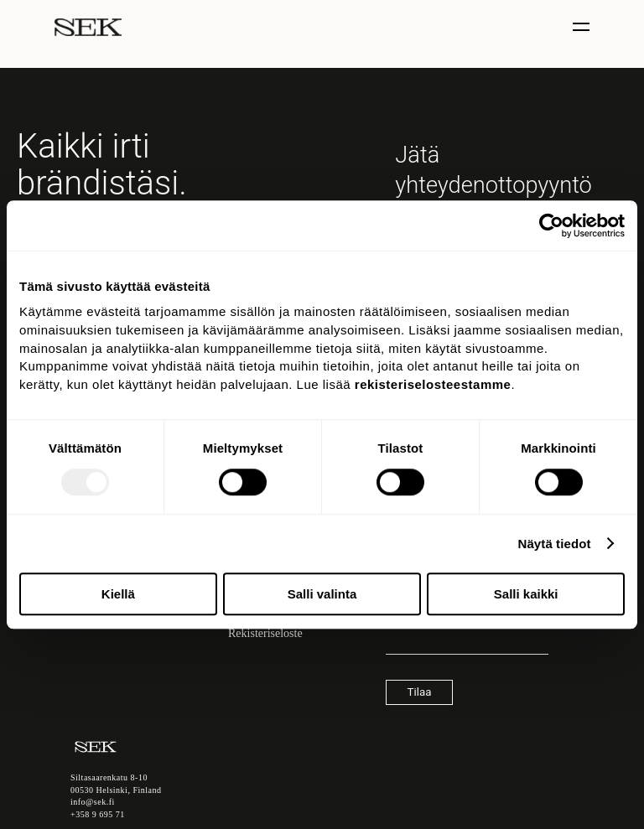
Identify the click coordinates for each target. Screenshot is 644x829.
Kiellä (118, 594)
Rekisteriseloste (265, 633)
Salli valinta (322, 594)
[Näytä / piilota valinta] (583, 27)
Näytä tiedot (555, 544)
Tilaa (420, 692)
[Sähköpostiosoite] (467, 646)
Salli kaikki (526, 594)
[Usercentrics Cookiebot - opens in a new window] (551, 225)
